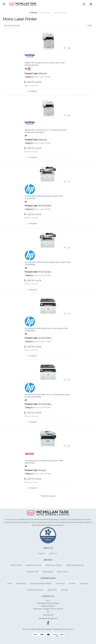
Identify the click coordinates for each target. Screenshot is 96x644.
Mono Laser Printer (42, 77)
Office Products (21, 583)
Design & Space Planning (75, 565)
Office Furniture (16, 565)
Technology (44, 13)
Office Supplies (48, 572)
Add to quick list (31, 86)
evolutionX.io (69, 629)
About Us (41, 553)
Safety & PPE (52, 590)
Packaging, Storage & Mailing (41, 583)
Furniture (72, 583)
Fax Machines (60, 13)
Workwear (64, 590)
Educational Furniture (34, 565)
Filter (90, 25)
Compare (31, 91)
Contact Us (53, 553)
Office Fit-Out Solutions (54, 565)
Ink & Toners (60, 583)
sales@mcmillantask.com (48, 618)
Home (33, 13)
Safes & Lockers (63, 572)
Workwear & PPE (32, 572)
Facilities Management (35, 590)
